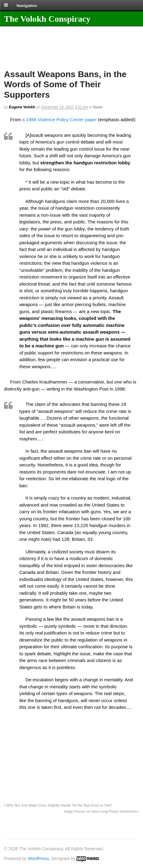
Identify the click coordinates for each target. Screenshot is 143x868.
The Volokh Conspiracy (47, 19)
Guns (98, 107)
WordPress (39, 859)
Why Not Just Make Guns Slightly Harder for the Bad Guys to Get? (58, 805)
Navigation (27, 5)
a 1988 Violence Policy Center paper (59, 120)
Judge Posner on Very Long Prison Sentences (101, 811)
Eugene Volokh (22, 107)
